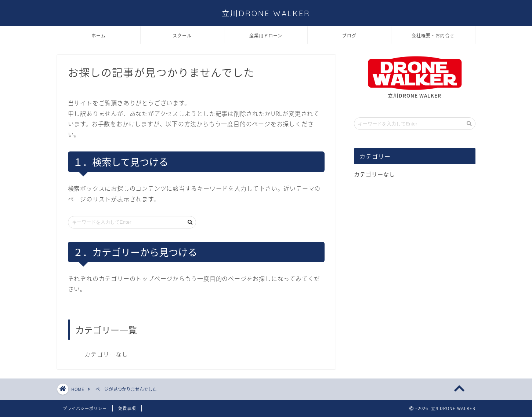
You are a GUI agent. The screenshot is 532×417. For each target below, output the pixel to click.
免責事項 (127, 408)
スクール (182, 36)
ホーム (99, 36)
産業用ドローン (266, 36)
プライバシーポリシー (85, 408)
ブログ (349, 36)
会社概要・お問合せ (433, 36)
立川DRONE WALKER (266, 13)
